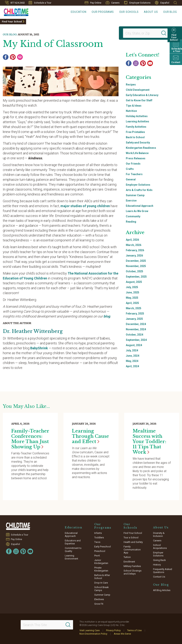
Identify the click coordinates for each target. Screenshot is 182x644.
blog (107, 316)
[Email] (20, 57)
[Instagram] (136, 63)
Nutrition (131, 111)
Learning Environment (71, 557)
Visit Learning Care (89, 630)
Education (86, 12)
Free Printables (135, 132)
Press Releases (136, 158)
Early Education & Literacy (142, 95)
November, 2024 (136, 329)
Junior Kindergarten (101, 562)
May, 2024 (132, 361)
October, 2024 (134, 335)
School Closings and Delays (133, 572)
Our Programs (109, 12)
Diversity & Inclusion (159, 535)
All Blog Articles (162, 590)
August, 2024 (134, 345)
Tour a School (131, 538)
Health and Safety (133, 542)
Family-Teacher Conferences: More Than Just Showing (30, 439)
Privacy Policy (113, 630)
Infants (98, 533)
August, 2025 (134, 282)
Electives (99, 599)
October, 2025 (134, 271)
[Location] (144, 33)
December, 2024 (136, 324)
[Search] (166, 33)
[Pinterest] (13, 57)
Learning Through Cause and (90, 436)
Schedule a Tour (40, 3)
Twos (97, 542)
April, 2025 (132, 303)
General (131, 179)
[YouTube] (150, 63)
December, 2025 (136, 261)
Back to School (135, 137)
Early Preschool (103, 547)
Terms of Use (134, 630)
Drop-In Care (101, 583)
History (157, 565)
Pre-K (97, 556)
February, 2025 (135, 314)
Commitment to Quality (73, 550)
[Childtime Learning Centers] (14, 11)
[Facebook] (6, 57)
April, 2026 (132, 240)
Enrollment (129, 562)
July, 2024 (132, 350)
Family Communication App (132, 550)
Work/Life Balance (137, 153)
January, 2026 (134, 256)
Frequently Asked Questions (163, 571)
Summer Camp (135, 195)
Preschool (100, 551)
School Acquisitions (160, 547)
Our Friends (133, 164)
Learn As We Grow (137, 211)
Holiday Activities (137, 116)
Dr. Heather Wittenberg (33, 331)
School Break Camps (102, 589)
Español (162, 3)
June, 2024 (133, 356)
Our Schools (133, 12)
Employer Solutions (137, 3)
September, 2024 (136, 340)
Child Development (138, 90)
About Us (153, 12)
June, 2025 (133, 292)
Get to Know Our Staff (139, 100)
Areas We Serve (122, 634)
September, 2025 (136, 277)
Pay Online (93, 3)
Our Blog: (10, 34)
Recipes (131, 85)
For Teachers (134, 174)
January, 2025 (134, 319)
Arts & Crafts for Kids (139, 190)
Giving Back (159, 560)
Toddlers (99, 538)
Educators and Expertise (73, 542)
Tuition (127, 557)
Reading (131, 222)
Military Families (132, 566)
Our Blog (171, 12)
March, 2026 (134, 245)
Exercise (131, 201)
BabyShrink (39, 348)
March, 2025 (134, 308)
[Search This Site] (47, 625)
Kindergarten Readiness (141, 148)
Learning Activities (137, 121)
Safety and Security (138, 143)
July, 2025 (132, 287)
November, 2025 (136, 266)
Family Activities (136, 127)
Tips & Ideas (134, 106)
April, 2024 (132, 366)
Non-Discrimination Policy (93, 634)
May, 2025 (132, 298)
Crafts (130, 169)
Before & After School (102, 577)
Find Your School (12, 22)
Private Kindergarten (101, 569)
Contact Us (159, 577)
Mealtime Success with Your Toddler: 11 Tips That (149, 441)
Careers (113, 3)
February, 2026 (135, 250)
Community (133, 216)
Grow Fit (99, 604)
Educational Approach (140, 206)
